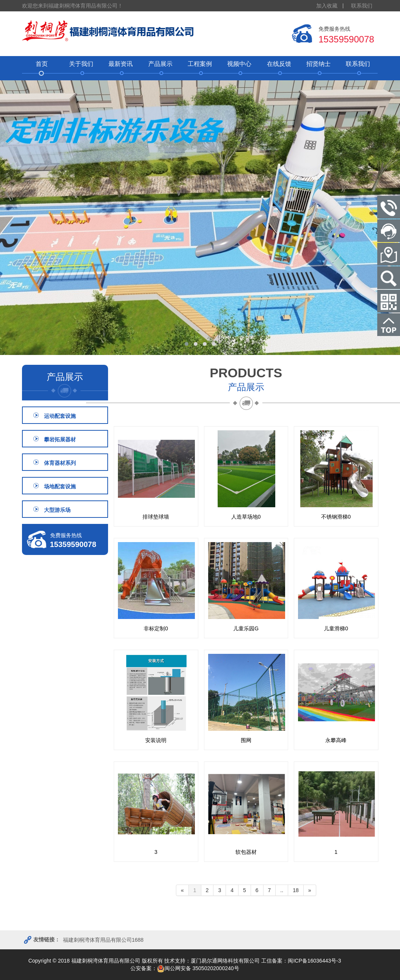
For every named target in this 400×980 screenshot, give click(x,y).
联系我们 (362, 6)
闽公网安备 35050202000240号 (198, 968)
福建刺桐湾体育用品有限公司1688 (103, 940)
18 (296, 890)
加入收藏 (327, 6)
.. (282, 890)
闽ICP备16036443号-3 (314, 961)
